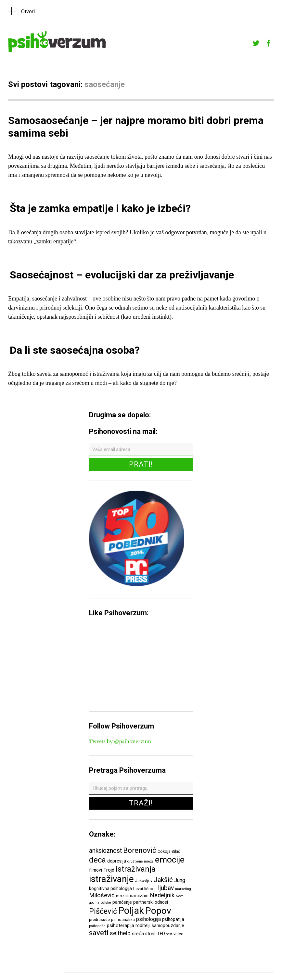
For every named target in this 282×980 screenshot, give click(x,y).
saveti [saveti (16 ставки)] (99, 933)
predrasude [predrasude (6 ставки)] (99, 919)
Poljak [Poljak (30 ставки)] (131, 911)
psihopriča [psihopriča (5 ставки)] (97, 926)
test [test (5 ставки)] (169, 934)
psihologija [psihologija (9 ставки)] (148, 919)
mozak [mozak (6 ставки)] (122, 896)
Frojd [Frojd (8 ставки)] (109, 870)
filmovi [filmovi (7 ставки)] (96, 870)
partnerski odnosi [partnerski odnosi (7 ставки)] (151, 902)
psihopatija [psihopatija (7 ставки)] (173, 919)
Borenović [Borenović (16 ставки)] (140, 850)
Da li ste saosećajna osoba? (75, 350)
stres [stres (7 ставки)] (150, 934)
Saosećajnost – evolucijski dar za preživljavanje (122, 275)
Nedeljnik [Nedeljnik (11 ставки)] (162, 895)
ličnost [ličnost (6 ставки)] (151, 889)
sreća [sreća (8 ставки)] (138, 934)
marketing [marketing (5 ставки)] (183, 889)
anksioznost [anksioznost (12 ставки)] (105, 851)
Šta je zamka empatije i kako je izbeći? (100, 208)
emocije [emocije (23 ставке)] (170, 859)
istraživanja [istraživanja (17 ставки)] (136, 869)
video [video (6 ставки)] (179, 934)
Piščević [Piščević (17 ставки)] (103, 911)
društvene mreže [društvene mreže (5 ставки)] (141, 861)
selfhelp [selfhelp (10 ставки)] (120, 933)
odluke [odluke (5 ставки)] (106, 903)
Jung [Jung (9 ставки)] (180, 880)
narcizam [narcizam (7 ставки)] (139, 896)
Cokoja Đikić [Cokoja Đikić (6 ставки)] (169, 851)
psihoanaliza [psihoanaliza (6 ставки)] (123, 919)
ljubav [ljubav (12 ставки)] (166, 888)
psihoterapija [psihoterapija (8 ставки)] (121, 925)
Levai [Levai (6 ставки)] (138, 889)
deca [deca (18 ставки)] (97, 860)
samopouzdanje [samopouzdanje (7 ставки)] (168, 925)
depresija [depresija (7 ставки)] (117, 861)
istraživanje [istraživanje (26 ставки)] (111, 879)
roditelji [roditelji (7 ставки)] (143, 925)
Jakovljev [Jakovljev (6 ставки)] (144, 881)
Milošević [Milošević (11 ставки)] (102, 895)
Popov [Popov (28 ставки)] (158, 911)
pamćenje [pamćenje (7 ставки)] (122, 902)
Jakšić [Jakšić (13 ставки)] (163, 880)
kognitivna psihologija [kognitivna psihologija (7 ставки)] (110, 888)
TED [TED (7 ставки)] (161, 934)
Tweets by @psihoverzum (120, 741)
